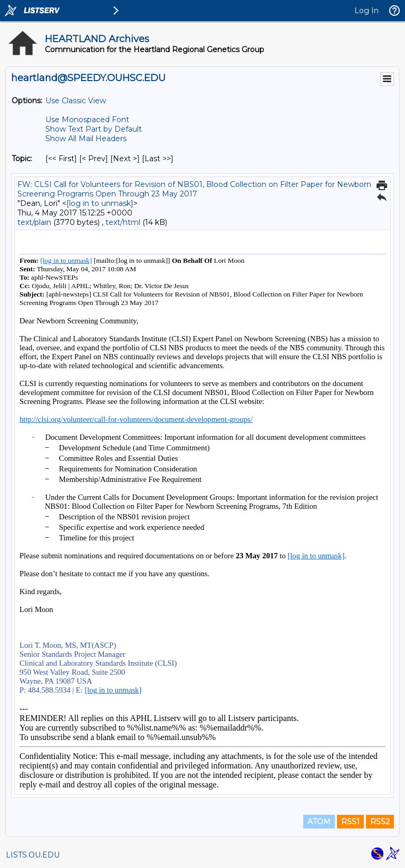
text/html (123, 222)
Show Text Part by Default (94, 129)
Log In (367, 11)
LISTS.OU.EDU (33, 855)
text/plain (34, 222)
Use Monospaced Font (87, 120)
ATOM (319, 822)
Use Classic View (76, 101)
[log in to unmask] (100, 203)
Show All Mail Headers (86, 139)
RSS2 (380, 822)
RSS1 (350, 822)
